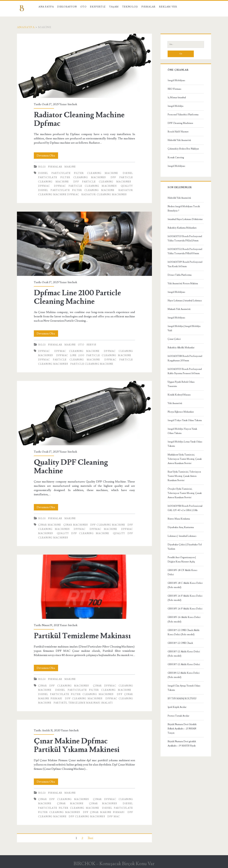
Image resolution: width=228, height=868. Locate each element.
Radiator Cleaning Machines (104, 195)
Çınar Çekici (174, 339)
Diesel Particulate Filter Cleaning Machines (76, 694)
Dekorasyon (67, 7)
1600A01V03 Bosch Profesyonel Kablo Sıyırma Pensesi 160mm (185, 371)
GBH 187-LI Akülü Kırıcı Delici (184, 664)
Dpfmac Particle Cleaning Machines (85, 186)
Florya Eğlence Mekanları (181, 412)
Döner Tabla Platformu (180, 275)
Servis (91, 345)
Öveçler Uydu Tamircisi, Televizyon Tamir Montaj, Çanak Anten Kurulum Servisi (185, 493)
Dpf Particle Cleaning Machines (102, 182)
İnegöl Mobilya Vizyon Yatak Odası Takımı (182, 431)
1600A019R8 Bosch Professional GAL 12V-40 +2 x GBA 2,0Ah (185, 508)
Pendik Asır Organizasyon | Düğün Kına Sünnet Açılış (182, 560)
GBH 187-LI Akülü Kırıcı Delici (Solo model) (184, 654)
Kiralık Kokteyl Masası (179, 395)
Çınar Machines (76, 525)
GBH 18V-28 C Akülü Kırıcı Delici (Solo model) (185, 585)
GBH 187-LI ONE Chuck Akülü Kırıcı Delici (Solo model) (184, 632)
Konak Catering (176, 158)
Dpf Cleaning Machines (84, 699)
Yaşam (114, 7)
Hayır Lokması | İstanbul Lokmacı (185, 301)
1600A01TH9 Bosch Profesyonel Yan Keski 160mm (185, 264)
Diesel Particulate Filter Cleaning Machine (78, 173)
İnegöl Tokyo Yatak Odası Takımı (185, 420)
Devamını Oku (47, 156)
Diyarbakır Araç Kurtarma (181, 527)
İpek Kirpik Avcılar (177, 707)
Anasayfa (26, 27)
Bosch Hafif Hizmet (178, 132)
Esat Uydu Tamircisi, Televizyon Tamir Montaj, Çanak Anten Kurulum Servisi (184, 476)
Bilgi (42, 167)
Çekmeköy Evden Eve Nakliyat (183, 149)
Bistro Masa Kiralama (179, 519)
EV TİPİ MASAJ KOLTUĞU (182, 699)
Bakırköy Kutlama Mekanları (182, 228)
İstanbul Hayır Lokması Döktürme (185, 219)
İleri (90, 838)
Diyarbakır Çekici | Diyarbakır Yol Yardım (185, 547)
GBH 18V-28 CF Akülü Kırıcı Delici (182, 572)
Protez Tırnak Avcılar (178, 716)
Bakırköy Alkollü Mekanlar (181, 348)
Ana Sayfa (46, 7)
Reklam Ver (168, 7)
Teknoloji (130, 7)
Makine (70, 167)
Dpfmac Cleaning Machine (77, 351)
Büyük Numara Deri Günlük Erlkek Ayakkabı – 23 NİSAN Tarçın (182, 729)
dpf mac (114, 817)
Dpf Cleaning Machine (108, 525)
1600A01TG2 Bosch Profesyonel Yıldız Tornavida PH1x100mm (185, 251)
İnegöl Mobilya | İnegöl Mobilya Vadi (184, 328)
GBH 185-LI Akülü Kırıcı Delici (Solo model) (184, 675)
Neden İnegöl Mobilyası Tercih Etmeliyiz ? (184, 209)
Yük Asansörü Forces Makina (183, 284)
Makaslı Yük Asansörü (179, 309)
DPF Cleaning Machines (180, 123)
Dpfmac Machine (103, 529)
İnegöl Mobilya (175, 106)
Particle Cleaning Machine (92, 364)
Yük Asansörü (175, 403)
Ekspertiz (98, 7)
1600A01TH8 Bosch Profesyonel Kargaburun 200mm (185, 358)
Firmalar (149, 7)
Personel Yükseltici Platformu (183, 115)
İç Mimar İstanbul (177, 98)
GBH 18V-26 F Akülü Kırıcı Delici (185, 609)
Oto (83, 7)
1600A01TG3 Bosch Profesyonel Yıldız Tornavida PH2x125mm (185, 238)
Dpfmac (44, 186)
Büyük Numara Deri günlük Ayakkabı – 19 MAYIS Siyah (182, 744)
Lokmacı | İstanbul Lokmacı (182, 536)
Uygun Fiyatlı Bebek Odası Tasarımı (181, 384)
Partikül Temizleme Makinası (84, 587)
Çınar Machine (50, 525)
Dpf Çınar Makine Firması (104, 812)
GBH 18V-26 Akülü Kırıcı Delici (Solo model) (184, 619)
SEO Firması (174, 89)
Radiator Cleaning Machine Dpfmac (84, 66)
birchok (72, 104)
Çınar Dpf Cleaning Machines (64, 686)
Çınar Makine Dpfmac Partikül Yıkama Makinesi (77, 745)
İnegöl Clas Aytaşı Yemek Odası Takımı (184, 688)
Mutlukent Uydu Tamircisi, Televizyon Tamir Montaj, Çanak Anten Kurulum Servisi (185, 459)
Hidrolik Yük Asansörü (179, 140)
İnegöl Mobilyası (176, 80)
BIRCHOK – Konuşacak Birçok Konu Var (114, 864)
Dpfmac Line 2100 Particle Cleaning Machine (84, 244)
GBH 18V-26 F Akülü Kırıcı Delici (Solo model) (185, 598)
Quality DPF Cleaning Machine (84, 413)
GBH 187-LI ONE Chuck (180, 643)
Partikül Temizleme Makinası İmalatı (83, 703)
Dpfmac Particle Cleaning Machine (69, 360)
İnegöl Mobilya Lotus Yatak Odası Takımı (185, 444)
